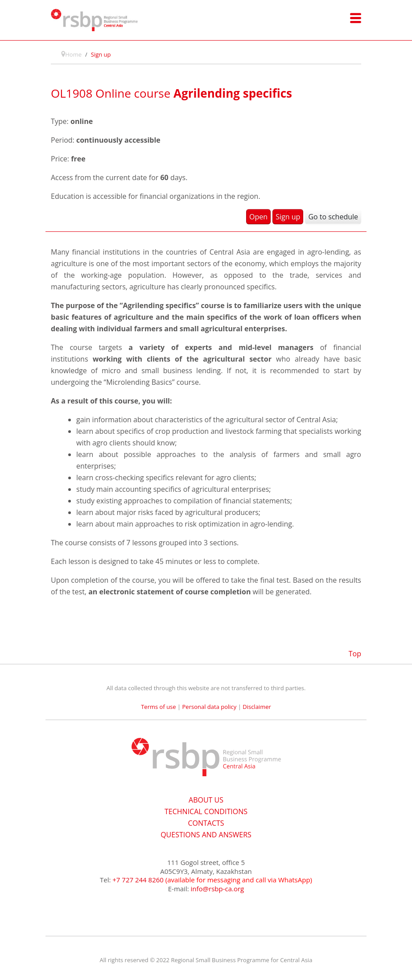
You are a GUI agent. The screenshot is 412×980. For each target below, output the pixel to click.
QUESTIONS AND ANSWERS (206, 835)
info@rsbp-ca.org (218, 889)
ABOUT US (206, 800)
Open (258, 217)
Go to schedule (333, 217)
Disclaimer (257, 707)
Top (355, 654)
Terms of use (158, 707)
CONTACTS (206, 823)
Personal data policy (210, 707)
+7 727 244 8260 (138, 880)
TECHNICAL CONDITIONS (206, 811)
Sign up (288, 217)
